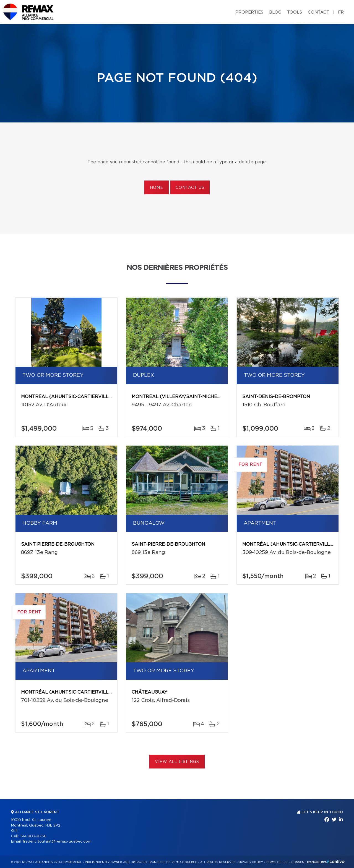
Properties (249, 12)
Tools (295, 12)
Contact (318, 12)
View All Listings (177, 762)
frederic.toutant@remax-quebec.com (57, 842)
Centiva (336, 862)
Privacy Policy (251, 862)
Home (157, 188)
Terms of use (277, 862)
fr (341, 12)
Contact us (190, 188)
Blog (275, 12)
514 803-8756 (33, 836)
